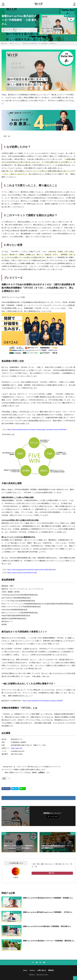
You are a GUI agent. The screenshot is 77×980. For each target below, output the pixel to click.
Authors (32, 970)
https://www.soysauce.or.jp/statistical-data (22, 572)
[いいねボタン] (4, 778)
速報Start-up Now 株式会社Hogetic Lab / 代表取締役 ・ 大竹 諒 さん (48, 912)
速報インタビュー (19, 29)
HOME (5, 43)
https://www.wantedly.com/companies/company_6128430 (43, 701)
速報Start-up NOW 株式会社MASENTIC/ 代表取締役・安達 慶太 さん (48, 898)
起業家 (15, 31)
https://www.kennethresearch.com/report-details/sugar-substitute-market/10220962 (37, 429)
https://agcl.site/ (17, 748)
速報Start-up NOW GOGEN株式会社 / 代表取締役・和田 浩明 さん (47, 926)
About (25, 970)
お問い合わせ (42, 970)
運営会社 (51, 970)
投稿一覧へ (52, 873)
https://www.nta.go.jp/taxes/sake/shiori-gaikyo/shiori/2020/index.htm (31, 569)
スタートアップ (8, 31)
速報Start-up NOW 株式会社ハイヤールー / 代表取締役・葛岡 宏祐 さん (49, 941)
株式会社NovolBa (42, 975)
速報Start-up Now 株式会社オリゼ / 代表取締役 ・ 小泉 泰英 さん (40, 43)
